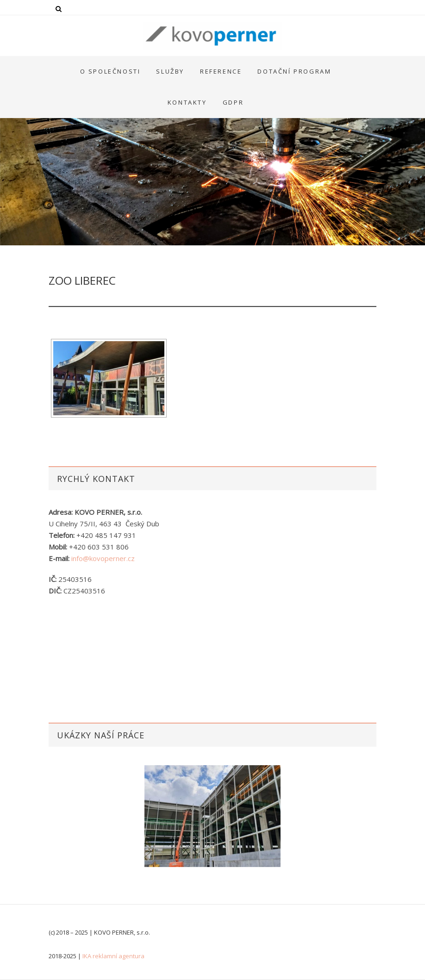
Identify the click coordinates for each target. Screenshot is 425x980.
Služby (170, 71)
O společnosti (110, 71)
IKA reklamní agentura (113, 956)
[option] (212, 816)
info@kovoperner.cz (103, 558)
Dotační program (294, 71)
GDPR (233, 102)
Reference (221, 71)
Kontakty (187, 102)
